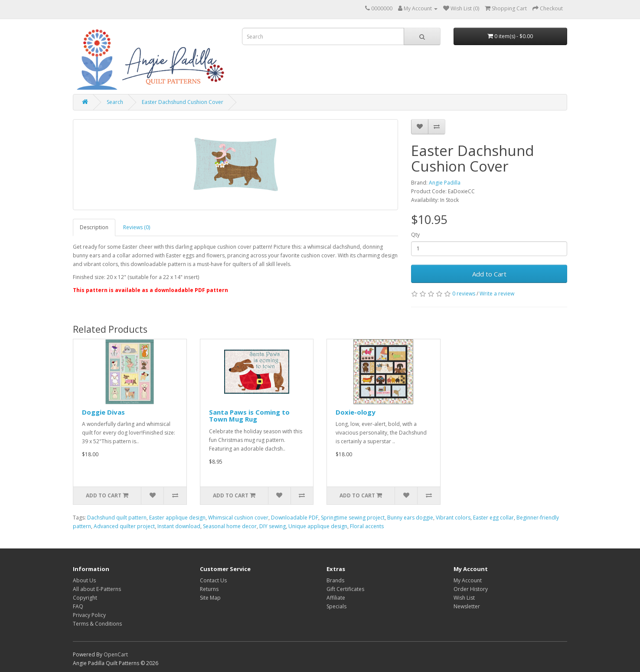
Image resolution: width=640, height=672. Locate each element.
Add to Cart (489, 274)
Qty (415, 235)
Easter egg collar (493, 518)
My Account (468, 580)
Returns (209, 589)
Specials (336, 606)
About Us (84, 580)
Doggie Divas (103, 412)
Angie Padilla (445, 183)
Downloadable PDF (295, 518)
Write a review (497, 294)
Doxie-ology (356, 412)
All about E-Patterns (97, 589)
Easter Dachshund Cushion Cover (183, 102)
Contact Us (213, 580)
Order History (471, 589)
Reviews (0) (137, 227)
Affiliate (336, 598)
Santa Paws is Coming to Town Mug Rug (249, 416)
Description (94, 227)
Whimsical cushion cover (238, 518)
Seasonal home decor (230, 526)
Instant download (179, 526)
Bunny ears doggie (410, 518)
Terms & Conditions (97, 624)
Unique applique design (318, 526)
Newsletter (467, 606)
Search (115, 102)
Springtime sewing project (353, 518)
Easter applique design (177, 518)
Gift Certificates (345, 589)
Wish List (464, 598)
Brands (335, 580)
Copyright (85, 598)
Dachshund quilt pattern (117, 518)
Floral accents (367, 526)
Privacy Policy (89, 615)
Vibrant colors (453, 518)
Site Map (210, 598)
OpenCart (116, 654)
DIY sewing (273, 526)
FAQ (78, 606)
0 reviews (464, 294)
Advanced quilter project (124, 526)
